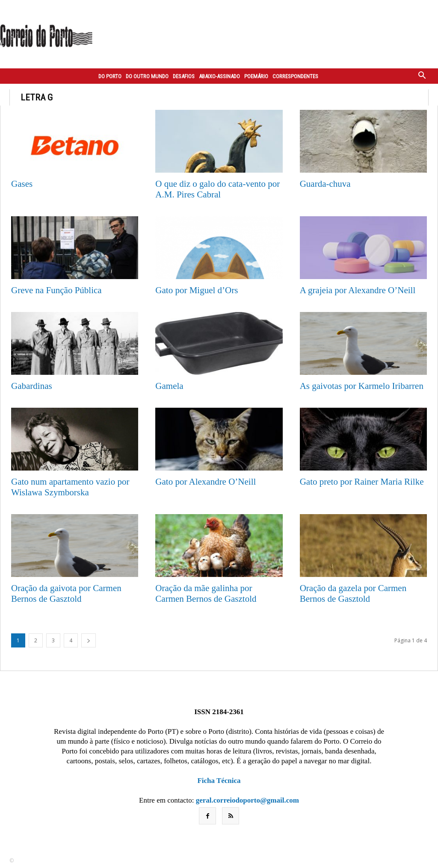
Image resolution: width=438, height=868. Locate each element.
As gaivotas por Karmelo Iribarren (362, 386)
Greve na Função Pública (56, 290)
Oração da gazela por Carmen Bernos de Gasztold (353, 593)
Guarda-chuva (325, 184)
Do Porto (110, 76)
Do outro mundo (147, 76)
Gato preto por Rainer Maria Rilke (362, 482)
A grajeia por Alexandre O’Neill (358, 290)
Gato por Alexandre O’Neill (206, 482)
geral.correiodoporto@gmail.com (247, 800)
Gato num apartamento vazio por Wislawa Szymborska (70, 487)
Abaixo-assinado (219, 76)
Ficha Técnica (219, 781)
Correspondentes (295, 76)
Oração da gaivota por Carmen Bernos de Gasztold (66, 593)
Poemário (256, 76)
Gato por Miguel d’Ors (197, 290)
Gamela (169, 386)
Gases (22, 184)
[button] (422, 76)
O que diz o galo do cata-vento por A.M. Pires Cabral (218, 189)
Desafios (184, 76)
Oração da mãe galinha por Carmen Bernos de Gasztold (206, 593)
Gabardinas (32, 386)
